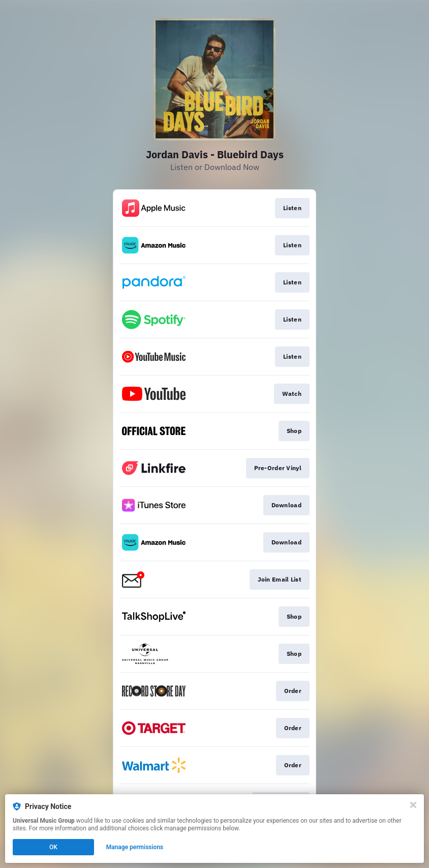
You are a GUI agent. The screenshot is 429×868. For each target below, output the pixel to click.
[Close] (413, 805)
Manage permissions (135, 847)
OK (53, 847)
